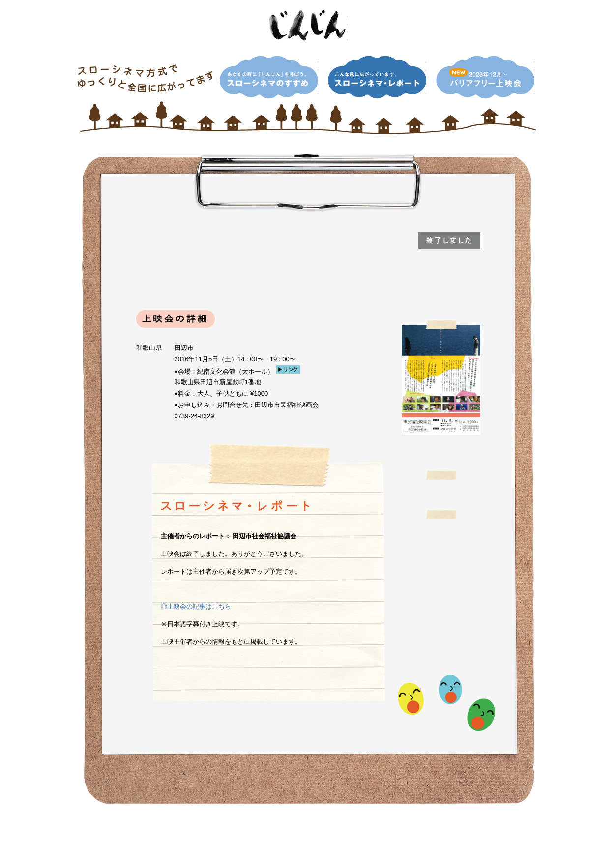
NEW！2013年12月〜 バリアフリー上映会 (485, 77)
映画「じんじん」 (308, 25)
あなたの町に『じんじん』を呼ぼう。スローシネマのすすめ (269, 77)
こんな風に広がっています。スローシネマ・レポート (377, 77)
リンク (288, 369)
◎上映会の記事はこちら (196, 606)
